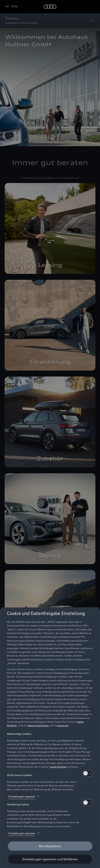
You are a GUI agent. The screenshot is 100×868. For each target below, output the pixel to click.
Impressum (63, 725)
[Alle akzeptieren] (50, 846)
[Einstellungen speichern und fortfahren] (50, 859)
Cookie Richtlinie (58, 767)
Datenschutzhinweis (38, 725)
